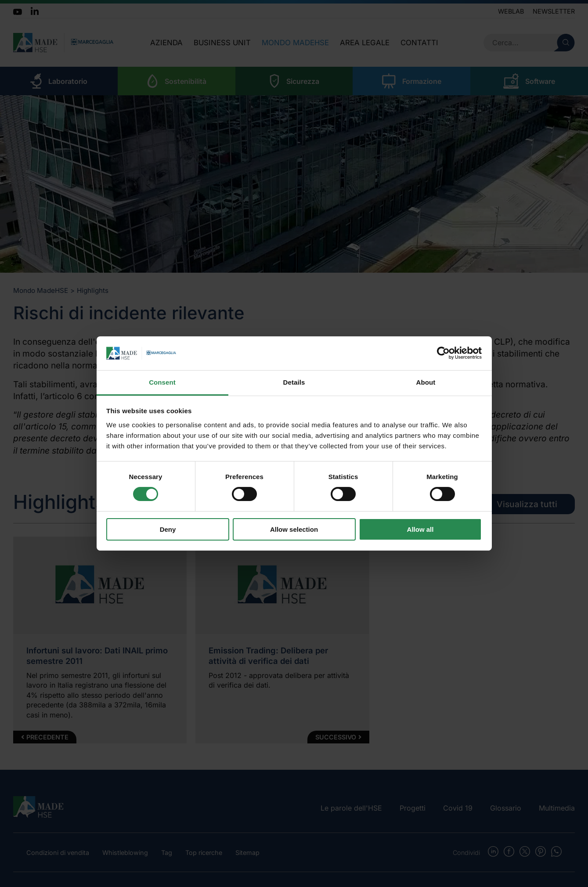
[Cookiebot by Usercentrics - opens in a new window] (443, 353)
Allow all (420, 529)
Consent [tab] (162, 382)
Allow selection (294, 529)
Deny (168, 529)
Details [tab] (294, 382)
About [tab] (426, 382)
